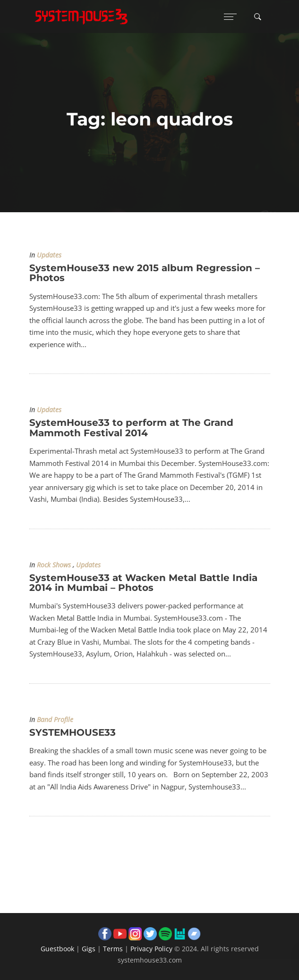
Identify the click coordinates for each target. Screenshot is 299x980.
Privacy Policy (151, 949)
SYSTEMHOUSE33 (73, 732)
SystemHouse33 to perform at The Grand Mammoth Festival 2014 (131, 428)
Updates (49, 255)
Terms (113, 949)
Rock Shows (54, 565)
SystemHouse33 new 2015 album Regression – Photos (145, 273)
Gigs (89, 949)
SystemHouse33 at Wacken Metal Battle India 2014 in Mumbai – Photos (143, 583)
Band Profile (55, 720)
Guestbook (57, 949)
